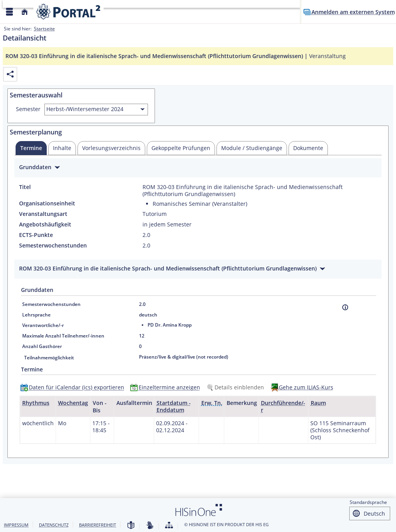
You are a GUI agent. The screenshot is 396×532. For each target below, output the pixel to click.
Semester (28, 109)
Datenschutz (54, 525)
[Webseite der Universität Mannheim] (69, 11)
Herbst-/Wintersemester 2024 (85, 109)
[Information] (345, 307)
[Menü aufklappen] (9, 12)
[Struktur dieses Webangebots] (169, 526)
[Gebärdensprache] (150, 526)
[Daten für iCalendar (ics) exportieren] (74, 387)
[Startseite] (25, 12)
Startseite (44, 29)
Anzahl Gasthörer (42, 346)
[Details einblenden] (237, 387)
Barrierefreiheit (98, 525)
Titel (25, 187)
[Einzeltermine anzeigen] (167, 387)
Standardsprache (368, 502)
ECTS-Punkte (36, 235)
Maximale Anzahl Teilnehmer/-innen (63, 336)
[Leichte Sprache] (131, 526)
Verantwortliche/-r (43, 325)
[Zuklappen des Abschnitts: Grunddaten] (198, 168)
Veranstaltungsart (43, 214)
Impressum (16, 525)
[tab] (31, 148)
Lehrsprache (36, 315)
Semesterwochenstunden (53, 246)
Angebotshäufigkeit (45, 224)
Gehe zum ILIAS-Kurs (306, 387)
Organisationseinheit (47, 203)
